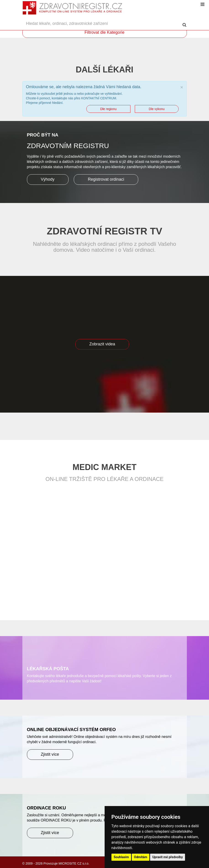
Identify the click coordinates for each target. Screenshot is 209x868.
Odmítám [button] (141, 857)
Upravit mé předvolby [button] (168, 857)
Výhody (48, 179)
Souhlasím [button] (121, 857)
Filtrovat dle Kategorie (104, 32)
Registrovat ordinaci (106, 179)
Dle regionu (108, 109)
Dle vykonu (157, 109)
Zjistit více (50, 754)
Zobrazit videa (102, 344)
